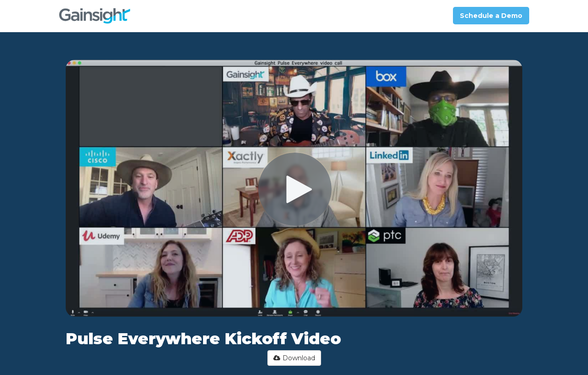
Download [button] (294, 358)
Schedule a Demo (491, 16)
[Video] (294, 188)
